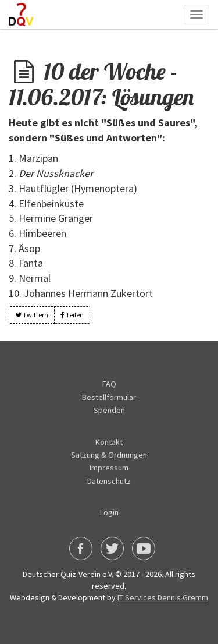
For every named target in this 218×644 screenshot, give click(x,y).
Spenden (109, 410)
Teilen (72, 315)
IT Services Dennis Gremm (163, 597)
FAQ (109, 384)
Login (109, 512)
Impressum (109, 468)
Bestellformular (109, 397)
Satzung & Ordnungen (109, 455)
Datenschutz (109, 481)
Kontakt (109, 442)
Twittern (32, 315)
